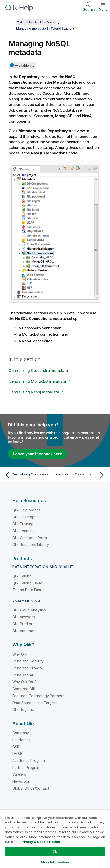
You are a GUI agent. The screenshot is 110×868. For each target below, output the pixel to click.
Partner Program (26, 767)
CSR (16, 747)
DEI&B (17, 754)
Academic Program (29, 761)
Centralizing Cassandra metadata (38, 370)
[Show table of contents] (10, 22)
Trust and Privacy (27, 668)
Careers (19, 774)
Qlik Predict (22, 624)
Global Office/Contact (31, 788)
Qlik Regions (23, 710)
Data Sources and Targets (35, 703)
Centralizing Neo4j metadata (34, 392)
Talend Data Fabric (28, 590)
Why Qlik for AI (25, 682)
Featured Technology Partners (38, 696)
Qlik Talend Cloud (27, 583)
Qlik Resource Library (31, 545)
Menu (103, 9)
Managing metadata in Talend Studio (44, 28)
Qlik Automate (24, 631)
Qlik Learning (23, 531)
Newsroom (22, 781)
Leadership (22, 740)
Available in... (25, 65)
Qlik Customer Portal (30, 538)
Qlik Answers (24, 617)
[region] (55, 839)
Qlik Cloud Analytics (29, 610)
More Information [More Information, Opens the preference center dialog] (55, 862)
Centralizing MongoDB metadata (37, 381)
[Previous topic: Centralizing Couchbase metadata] (29, 475)
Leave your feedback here (37, 454)
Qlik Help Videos (27, 510)
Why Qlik (20, 654)
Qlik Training (23, 524)
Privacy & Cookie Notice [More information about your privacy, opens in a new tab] (40, 842)
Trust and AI (23, 675)
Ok (55, 851)
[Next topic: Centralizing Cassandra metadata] (81, 475)
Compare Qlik (24, 689)
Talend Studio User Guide (36, 22)
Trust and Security (28, 661)
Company (21, 733)
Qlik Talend (22, 576)
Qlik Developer (25, 517)
